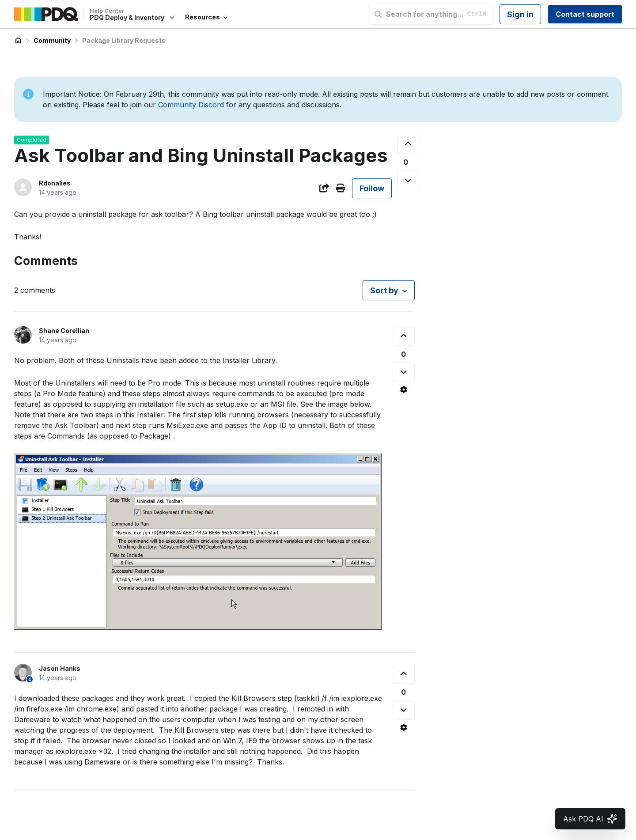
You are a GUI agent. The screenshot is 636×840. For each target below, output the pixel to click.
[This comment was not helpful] (404, 372)
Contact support (585, 14)
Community (52, 40)
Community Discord (191, 105)
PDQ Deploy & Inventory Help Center (18, 41)
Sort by (384, 290)
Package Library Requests (124, 40)
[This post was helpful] (408, 144)
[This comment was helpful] (404, 336)
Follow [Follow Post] (372, 188)
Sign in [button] (520, 14)
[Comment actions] (404, 390)
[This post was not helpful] (408, 180)
